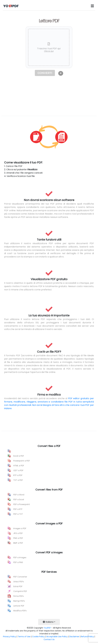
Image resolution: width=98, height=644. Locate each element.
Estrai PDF (18, 586)
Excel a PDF (19, 456)
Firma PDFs (19, 596)
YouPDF (47, 628)
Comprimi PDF (20, 591)
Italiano (48, 622)
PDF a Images (20, 557)
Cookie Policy (38, 637)
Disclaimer (74, 637)
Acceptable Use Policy (57, 637)
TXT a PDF (18, 480)
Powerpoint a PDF (22, 461)
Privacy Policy (9, 637)
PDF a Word (19, 495)
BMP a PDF (18, 543)
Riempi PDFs (19, 601)
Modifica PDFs (20, 611)
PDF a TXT (18, 514)
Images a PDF (20, 528)
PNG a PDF (18, 538)
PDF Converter (20, 577)
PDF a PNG (18, 562)
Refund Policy (87, 637)
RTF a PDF (18, 475)
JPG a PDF (18, 533)
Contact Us (49, 639)
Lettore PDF (19, 606)
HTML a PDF (19, 466)
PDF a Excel (19, 500)
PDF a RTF (18, 509)
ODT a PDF (18, 470)
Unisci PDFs (19, 582)
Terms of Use (24, 637)
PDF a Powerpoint (22, 504)
